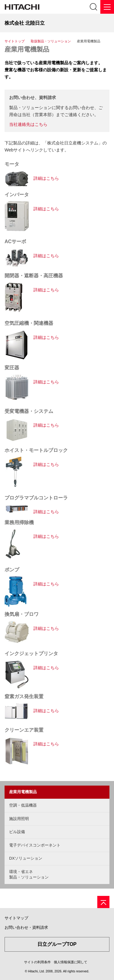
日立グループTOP (57, 944)
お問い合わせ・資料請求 (26, 927)
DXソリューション (26, 858)
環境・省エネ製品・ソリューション (29, 875)
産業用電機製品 (27, 49)
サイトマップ (16, 918)
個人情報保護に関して (71, 962)
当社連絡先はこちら (28, 124)
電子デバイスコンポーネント (35, 845)
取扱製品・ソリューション (51, 41)
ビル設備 (17, 832)
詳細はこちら (46, 178)
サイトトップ (15, 41)
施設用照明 (19, 819)
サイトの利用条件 (37, 962)
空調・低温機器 (23, 805)
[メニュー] (107, 7)
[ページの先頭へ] (103, 902)
